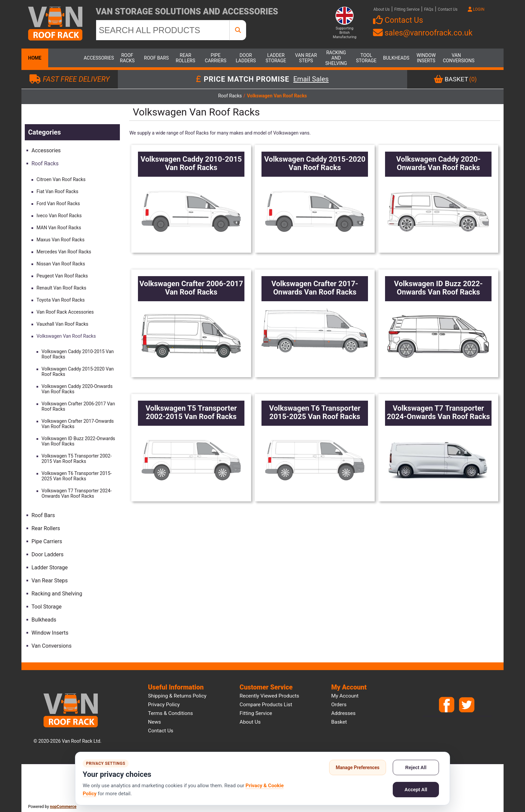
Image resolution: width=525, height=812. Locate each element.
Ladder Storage (276, 58)
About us (250, 722)
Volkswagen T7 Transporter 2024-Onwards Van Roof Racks (77, 493)
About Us (382, 9)
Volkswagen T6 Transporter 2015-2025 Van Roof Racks (77, 476)
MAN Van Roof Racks (59, 228)
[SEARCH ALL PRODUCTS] (163, 30)
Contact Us (448, 9)
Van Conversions (456, 58)
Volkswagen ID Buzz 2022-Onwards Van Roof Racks (78, 441)
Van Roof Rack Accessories (65, 312)
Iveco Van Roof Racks (59, 216)
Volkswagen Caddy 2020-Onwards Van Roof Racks (77, 389)
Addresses (343, 713)
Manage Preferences (358, 767)
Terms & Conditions (170, 713)
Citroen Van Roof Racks (61, 179)
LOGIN (476, 9)
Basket (339, 722)
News (155, 722)
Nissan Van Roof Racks (61, 264)
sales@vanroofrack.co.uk (423, 33)
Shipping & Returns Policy (177, 696)
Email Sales (311, 79)
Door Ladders (246, 58)
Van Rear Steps (306, 58)
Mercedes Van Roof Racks (64, 252)
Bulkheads (396, 58)
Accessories (97, 58)
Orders (339, 705)
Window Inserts (426, 58)
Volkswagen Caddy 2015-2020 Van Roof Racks (78, 372)
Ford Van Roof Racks (58, 204)
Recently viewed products (270, 696)
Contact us (161, 731)
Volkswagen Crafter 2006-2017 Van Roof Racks (78, 406)
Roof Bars (156, 58)
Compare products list (266, 705)
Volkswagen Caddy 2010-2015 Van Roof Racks (78, 354)
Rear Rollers (185, 58)
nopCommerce (63, 807)
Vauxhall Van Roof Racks (62, 324)
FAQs (429, 9)
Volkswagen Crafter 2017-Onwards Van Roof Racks (78, 424)
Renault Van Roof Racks (61, 288)
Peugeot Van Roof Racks (62, 276)
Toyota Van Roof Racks (61, 300)
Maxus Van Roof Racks (60, 240)
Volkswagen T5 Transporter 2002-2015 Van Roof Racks (77, 459)
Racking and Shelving (336, 58)
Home (35, 58)
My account (345, 696)
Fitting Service (407, 9)
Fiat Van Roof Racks (57, 191)
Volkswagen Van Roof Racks (66, 336)
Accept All (416, 790)
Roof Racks (127, 58)
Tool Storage (366, 58)
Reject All (416, 767)
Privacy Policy (164, 705)
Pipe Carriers (216, 58)
